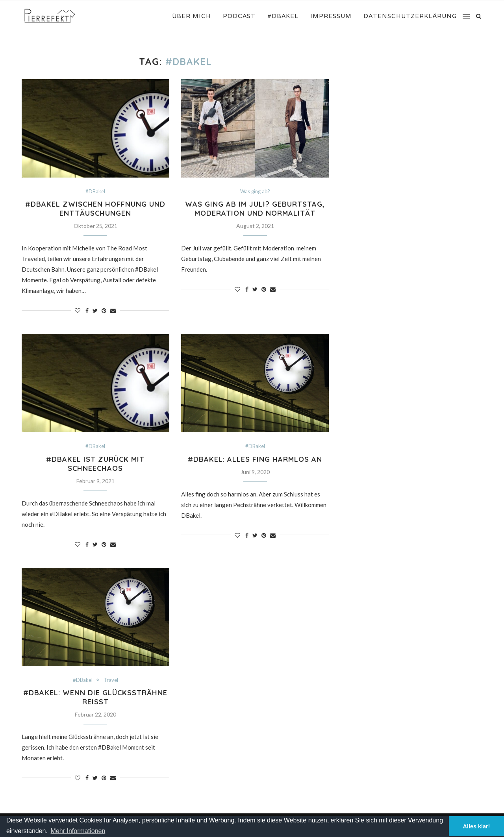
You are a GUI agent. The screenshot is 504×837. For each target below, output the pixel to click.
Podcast (239, 16)
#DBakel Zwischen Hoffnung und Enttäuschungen (95, 209)
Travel (111, 680)
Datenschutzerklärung (410, 16)
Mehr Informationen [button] (78, 831)
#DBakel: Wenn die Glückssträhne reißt (95, 697)
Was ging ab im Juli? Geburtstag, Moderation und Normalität (255, 209)
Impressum (331, 16)
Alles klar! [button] (477, 826)
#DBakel (283, 16)
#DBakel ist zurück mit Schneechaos (95, 464)
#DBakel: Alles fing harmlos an (255, 459)
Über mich (192, 16)
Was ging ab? (255, 192)
